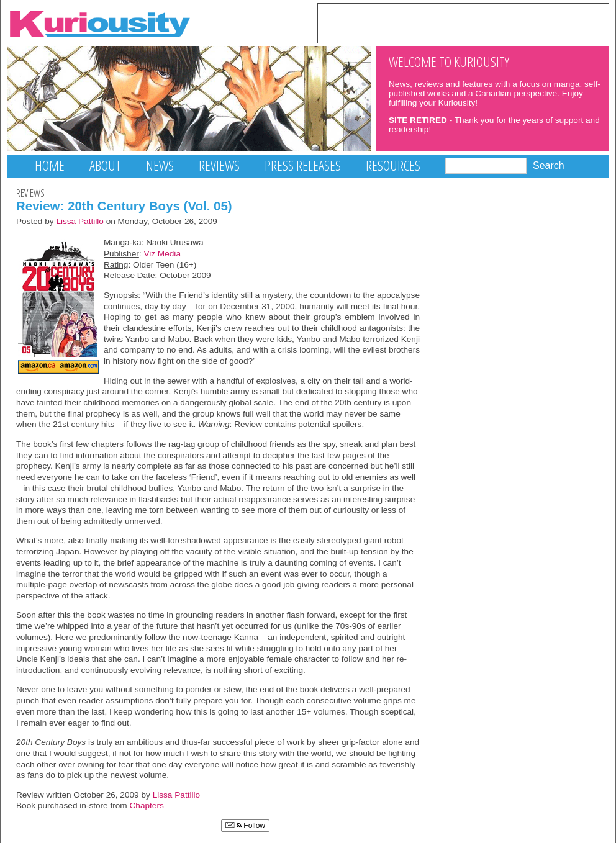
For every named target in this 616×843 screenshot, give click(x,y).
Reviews (219, 165)
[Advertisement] (463, 22)
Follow (245, 826)
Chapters (147, 805)
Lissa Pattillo (80, 221)
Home (50, 165)
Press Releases (303, 165)
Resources (393, 165)
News (160, 165)
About (105, 165)
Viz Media (162, 254)
